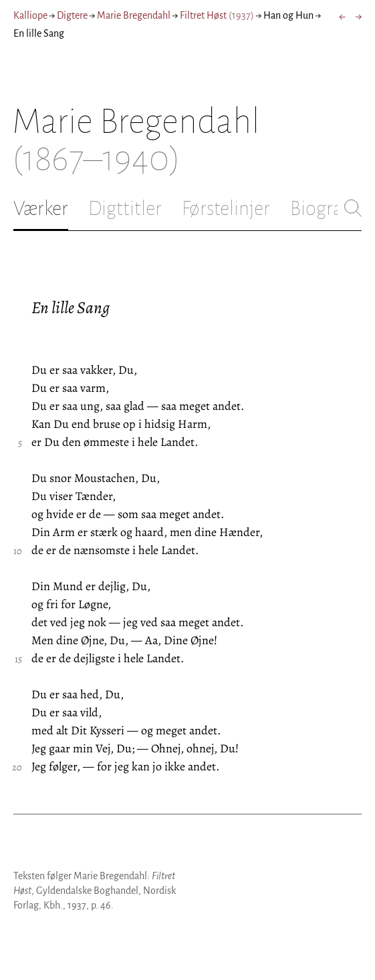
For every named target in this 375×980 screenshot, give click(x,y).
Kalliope (30, 15)
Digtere (72, 15)
